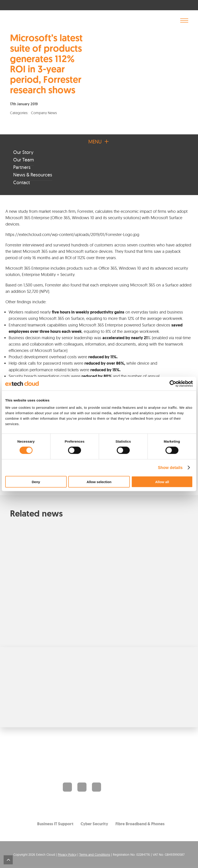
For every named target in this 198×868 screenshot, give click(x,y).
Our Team (24, 160)
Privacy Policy (67, 854)
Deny (36, 482)
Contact (22, 182)
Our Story (23, 152)
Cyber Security (94, 824)
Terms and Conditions (95, 854)
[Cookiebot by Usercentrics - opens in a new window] (173, 384)
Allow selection (99, 482)
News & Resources (33, 175)
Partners (22, 167)
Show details (170, 468)
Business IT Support (55, 824)
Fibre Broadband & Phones (140, 824)
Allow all (162, 482)
